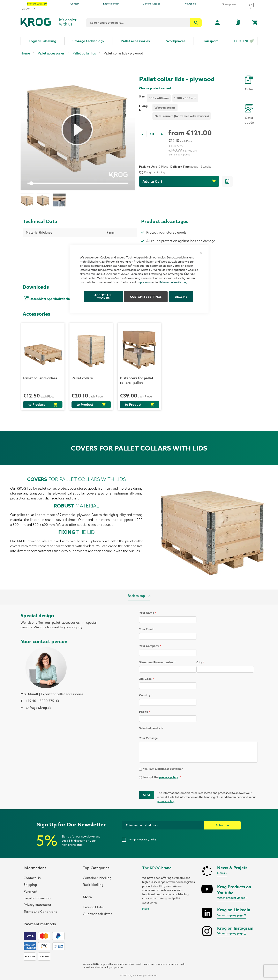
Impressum (144, 282)
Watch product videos (232, 898)
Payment (31, 891)
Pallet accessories (51, 53)
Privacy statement (37, 905)
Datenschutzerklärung (173, 282)
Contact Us (32, 878)
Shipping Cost (182, 155)
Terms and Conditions (40, 912)
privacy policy (168, 777)
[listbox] (173, 99)
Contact (75, 4)
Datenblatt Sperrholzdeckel (51, 299)
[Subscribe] (222, 825)
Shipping (30, 885)
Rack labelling (93, 885)
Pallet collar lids (84, 53)
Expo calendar (111, 4)
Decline (181, 297)
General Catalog (152, 4)
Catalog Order (93, 907)
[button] (29, 200)
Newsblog (190, 4)
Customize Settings (146, 297)
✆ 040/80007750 (37, 4)
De (251, 8)
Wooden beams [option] (165, 108)
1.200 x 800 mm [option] (185, 98)
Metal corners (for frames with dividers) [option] (182, 116)
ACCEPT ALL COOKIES (103, 297)
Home (25, 53)
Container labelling (97, 878)
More (146, 909)
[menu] (139, 41)
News (222, 873)
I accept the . (142, 840)
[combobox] (144, 23)
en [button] (251, 5)
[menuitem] (43, 41)
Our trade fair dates (97, 914)
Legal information (37, 898)
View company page (231, 915)
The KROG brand (157, 868)
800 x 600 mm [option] (159, 98)
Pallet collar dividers (40, 378)
